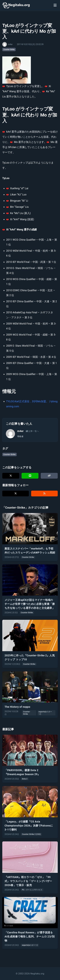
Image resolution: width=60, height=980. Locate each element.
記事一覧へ (32, 431)
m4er (20, 431)
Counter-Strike (9, 49)
